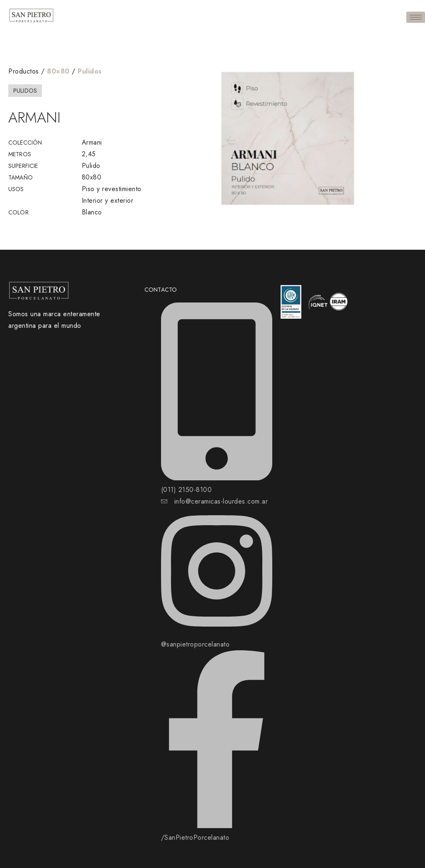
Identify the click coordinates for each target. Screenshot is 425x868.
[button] (230, 140)
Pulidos (90, 71)
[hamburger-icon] (416, 17)
